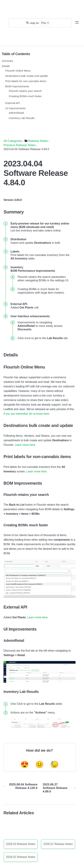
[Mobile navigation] (77, 23)
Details (6, 66)
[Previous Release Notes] (20, 145)
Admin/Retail (16, 113)
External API (13, 103)
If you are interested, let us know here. (27, 414)
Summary (7, 61)
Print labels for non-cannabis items (26, 81)
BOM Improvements (17, 86)
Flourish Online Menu (18, 71)
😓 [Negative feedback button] (54, 764)
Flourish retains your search (25, 91)
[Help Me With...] (34, 23)
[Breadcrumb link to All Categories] (13, 141)
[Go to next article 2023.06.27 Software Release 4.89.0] (58, 788)
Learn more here (25, 445)
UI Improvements (15, 108)
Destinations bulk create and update (27, 76)
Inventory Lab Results (22, 118)
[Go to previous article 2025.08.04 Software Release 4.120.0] (22, 788)
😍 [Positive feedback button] (25, 764)
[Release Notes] (36, 141)
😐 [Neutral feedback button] (40, 764)
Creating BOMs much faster (25, 96)
